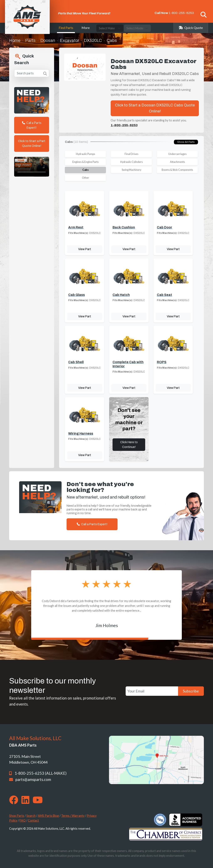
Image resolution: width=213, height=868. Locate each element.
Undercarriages (177, 154)
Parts (30, 40)
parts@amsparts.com (33, 779)
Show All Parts (186, 142)
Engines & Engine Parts (85, 162)
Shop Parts (17, 816)
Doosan (48, 40)
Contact (33, 820)
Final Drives (131, 154)
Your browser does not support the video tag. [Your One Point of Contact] (32, 167)
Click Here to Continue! (129, 445)
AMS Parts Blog (48, 816)
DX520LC (93, 40)
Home (15, 40)
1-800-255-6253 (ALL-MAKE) (41, 773)
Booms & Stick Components (177, 170)
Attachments (177, 162)
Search (31, 816)
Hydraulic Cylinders (131, 162)
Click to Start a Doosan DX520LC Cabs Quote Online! (155, 108)
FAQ (23, 820)
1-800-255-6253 (181, 13)
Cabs (85, 170)
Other (85, 178)
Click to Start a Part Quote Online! (32, 143)
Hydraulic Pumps (85, 154)
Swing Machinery (131, 170)
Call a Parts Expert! (32, 125)
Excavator (69, 40)
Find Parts (66, 28)
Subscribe (191, 691)
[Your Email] (152, 691)
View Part (85, 249)
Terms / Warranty (73, 816)
